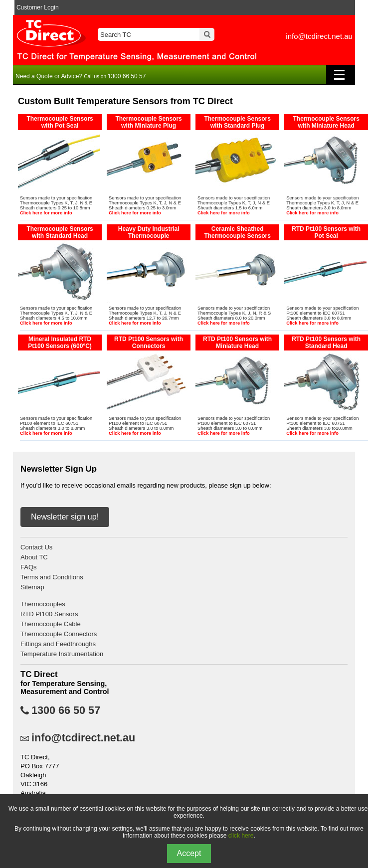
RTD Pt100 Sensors (49, 614)
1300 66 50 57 (66, 710)
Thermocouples (43, 604)
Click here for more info (46, 213)
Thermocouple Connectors (59, 634)
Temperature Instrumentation (62, 654)
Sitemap (32, 587)
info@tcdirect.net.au (319, 36)
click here (241, 836)
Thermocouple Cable (51, 624)
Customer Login (38, 7)
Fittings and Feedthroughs (58, 644)
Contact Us (36, 547)
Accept (189, 853)
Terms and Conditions (52, 577)
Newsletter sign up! (65, 517)
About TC (34, 557)
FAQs (29, 567)
